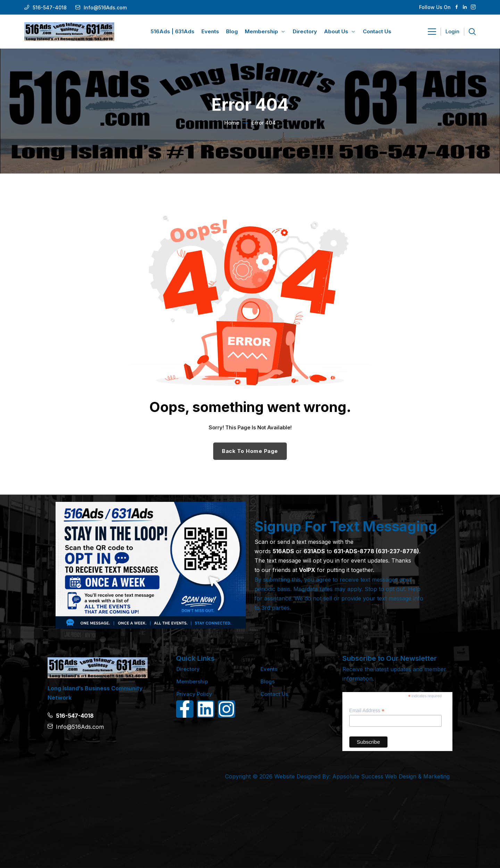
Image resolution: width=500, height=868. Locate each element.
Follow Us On (435, 7)
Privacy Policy (194, 694)
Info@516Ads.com (105, 7)
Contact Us (274, 694)
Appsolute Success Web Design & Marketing (391, 776)
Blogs (268, 681)
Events (269, 669)
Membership (192, 681)
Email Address (367, 711)
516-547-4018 (50, 7)
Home (232, 123)
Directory (188, 669)
